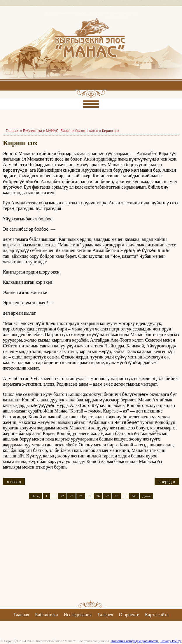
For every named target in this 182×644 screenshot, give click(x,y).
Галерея (105, 615)
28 (117, 496)
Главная (21, 615)
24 (81, 496)
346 (134, 496)
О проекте (129, 615)
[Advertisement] (91, 555)
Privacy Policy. (171, 641)
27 (107, 496)
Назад (36, 496)
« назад (14, 482)
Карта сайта (157, 615)
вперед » (167, 482)
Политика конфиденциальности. (135, 641)
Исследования (78, 615)
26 (98, 496)
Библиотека (33, 131)
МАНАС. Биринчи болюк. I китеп (72, 131)
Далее (146, 496)
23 (71, 496)
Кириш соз (111, 131)
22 (62, 496)
